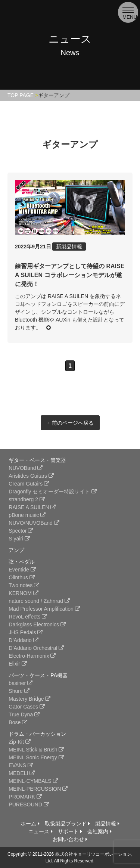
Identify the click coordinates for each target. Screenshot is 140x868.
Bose (18, 722)
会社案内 (99, 831)
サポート (70, 831)
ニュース (41, 831)
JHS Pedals (26, 632)
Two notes (24, 585)
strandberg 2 (27, 499)
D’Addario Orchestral (36, 648)
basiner (21, 683)
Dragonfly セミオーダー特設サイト (53, 492)
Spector (21, 531)
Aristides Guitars (31, 476)
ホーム (30, 824)
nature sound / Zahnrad (39, 601)
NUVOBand (26, 468)
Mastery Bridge (29, 699)
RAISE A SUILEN (32, 507)
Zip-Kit (19, 742)
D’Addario (23, 640)
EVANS (21, 765)
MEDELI (22, 773)
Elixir (18, 664)
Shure (19, 691)
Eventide (22, 570)
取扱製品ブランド (67, 824)
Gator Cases (27, 707)
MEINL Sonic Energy (36, 757)
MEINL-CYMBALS (33, 781)
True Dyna (24, 714)
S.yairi (19, 539)
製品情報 (107, 824)
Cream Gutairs (29, 484)
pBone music (27, 515)
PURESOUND (29, 805)
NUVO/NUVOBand (34, 523)
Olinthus (21, 577)
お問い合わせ (70, 839)
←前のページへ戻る (70, 423)
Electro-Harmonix (32, 656)
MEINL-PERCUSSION (38, 789)
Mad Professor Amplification (44, 609)
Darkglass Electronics (37, 624)
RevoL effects (28, 617)
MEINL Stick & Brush (36, 750)
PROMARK (25, 797)
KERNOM (23, 593)
